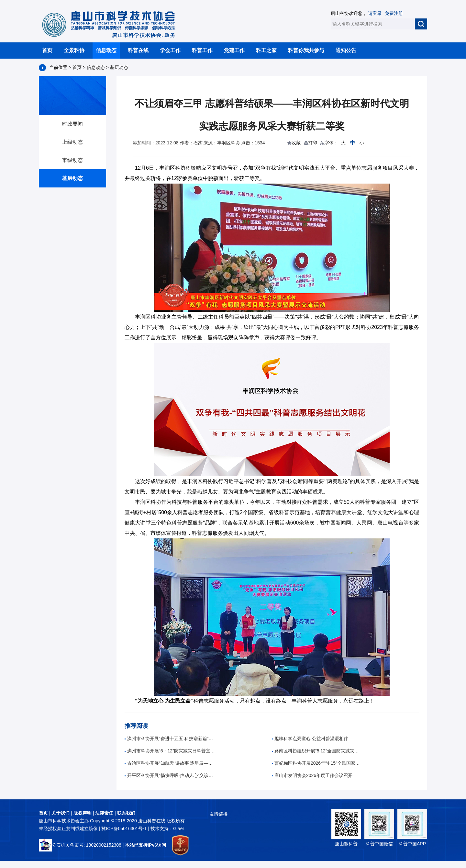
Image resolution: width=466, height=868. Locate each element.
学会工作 (170, 50)
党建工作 (234, 50)
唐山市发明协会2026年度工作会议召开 (312, 775)
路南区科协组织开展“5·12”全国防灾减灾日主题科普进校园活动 (317, 751)
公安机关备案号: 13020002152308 (80, 845)
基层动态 (119, 67)
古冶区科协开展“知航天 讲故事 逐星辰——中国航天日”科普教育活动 (170, 763)
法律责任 (104, 813)
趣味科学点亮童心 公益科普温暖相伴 (310, 738)
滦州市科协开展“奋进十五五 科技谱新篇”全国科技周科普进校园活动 (170, 738)
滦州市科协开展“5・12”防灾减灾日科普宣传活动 (170, 751)
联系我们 (126, 813)
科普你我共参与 (306, 50)
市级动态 (72, 160)
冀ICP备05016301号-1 (125, 829)
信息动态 (106, 50)
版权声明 (83, 813)
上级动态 (72, 142)
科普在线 (138, 50)
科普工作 (202, 50)
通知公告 (346, 50)
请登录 (375, 13)
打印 (313, 143)
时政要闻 (72, 124)
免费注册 (394, 13)
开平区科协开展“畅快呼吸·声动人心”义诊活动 (170, 775)
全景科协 (74, 50)
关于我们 (61, 813)
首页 (47, 50)
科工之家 (266, 50)
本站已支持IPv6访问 (145, 845)
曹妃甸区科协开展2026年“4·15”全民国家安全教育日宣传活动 (317, 763)
